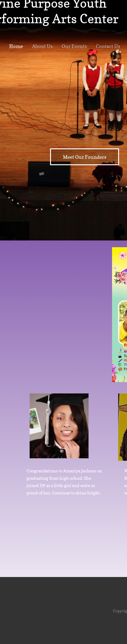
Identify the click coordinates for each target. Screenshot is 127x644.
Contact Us (108, 46)
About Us (42, 46)
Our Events (74, 46)
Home (16, 46)
